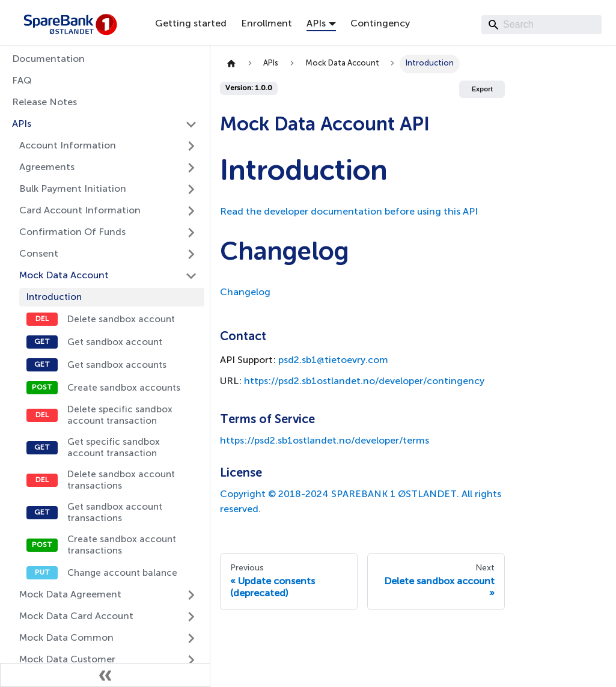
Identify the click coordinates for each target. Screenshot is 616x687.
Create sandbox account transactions (122, 545)
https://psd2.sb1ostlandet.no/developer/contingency (364, 382)
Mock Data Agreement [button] (70, 595)
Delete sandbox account (121, 319)
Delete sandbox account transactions (121, 480)
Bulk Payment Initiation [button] (73, 189)
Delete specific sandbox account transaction (120, 415)
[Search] (541, 25)
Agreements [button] (47, 168)
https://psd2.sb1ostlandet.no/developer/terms (325, 441)
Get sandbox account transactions (115, 513)
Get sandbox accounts (117, 365)
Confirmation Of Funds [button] (72, 233)
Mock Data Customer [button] (67, 660)
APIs (22, 124)
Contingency (380, 24)
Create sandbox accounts (124, 388)
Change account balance (122, 573)
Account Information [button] (68, 146)
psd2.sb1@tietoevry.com (333, 361)
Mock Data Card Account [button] (76, 617)
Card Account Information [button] (80, 211)
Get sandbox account (115, 342)
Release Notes (44, 103)
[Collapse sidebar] (105, 675)
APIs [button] (316, 24)
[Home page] (231, 64)
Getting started (191, 24)
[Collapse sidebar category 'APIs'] (191, 124)
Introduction (54, 297)
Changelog (245, 293)
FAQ (22, 81)
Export (482, 89)
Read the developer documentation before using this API (349, 212)
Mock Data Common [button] (66, 638)
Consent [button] (39, 254)
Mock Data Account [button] (64, 276)
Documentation (48, 60)
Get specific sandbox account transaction (114, 448)
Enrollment (267, 24)
